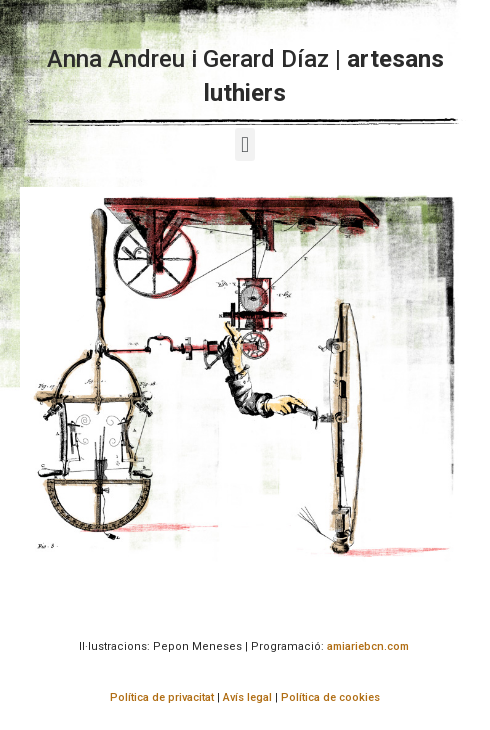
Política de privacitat (162, 697)
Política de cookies (330, 697)
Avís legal (247, 697)
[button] (244, 144)
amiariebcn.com (368, 646)
